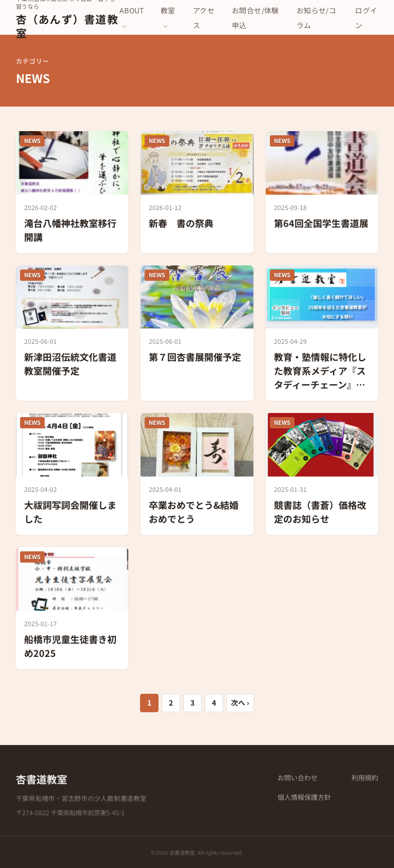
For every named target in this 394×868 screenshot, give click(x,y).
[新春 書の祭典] (197, 192)
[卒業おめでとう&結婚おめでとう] (197, 474)
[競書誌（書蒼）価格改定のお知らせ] (322, 474)
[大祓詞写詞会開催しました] (72, 474)
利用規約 (365, 778)
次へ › (240, 702)
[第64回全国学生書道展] (322, 192)
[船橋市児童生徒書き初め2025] (72, 608)
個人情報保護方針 (304, 797)
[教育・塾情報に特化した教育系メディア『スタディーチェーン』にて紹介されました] (322, 333)
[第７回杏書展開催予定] (197, 333)
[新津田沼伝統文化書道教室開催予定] (72, 333)
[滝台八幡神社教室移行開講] (72, 192)
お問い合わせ (298, 778)
